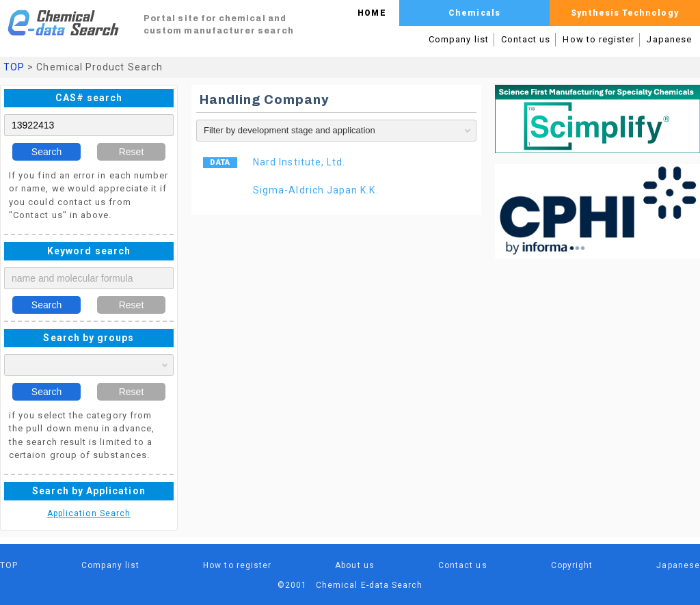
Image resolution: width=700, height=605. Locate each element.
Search (46, 152)
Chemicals (474, 13)
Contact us (526, 39)
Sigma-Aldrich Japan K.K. (316, 190)
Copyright (572, 565)
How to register (598, 39)
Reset (132, 152)
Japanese (669, 39)
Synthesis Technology (624, 13)
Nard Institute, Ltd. (299, 162)
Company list (459, 39)
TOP (14, 67)
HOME (372, 13)
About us (355, 565)
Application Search (89, 513)
